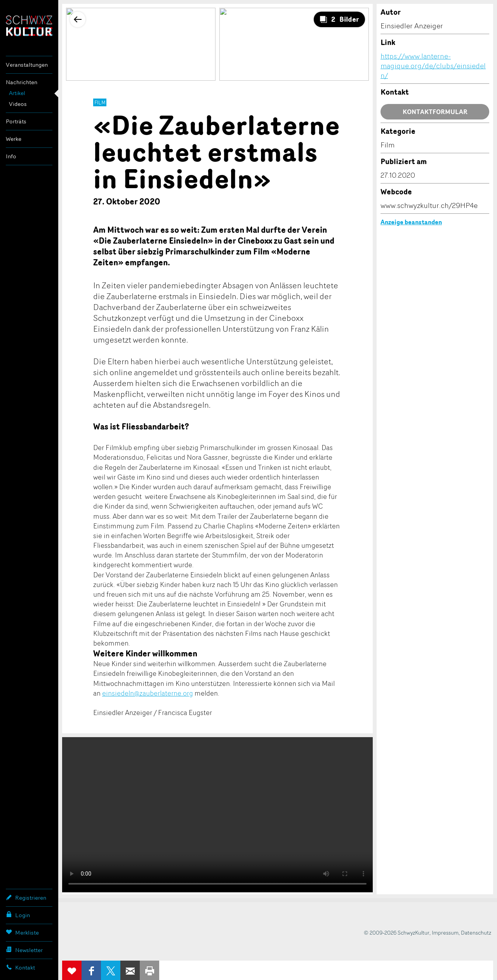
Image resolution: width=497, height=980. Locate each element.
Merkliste (22, 932)
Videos (18, 104)
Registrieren (26, 897)
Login (18, 915)
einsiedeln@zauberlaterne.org (148, 693)
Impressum (445, 932)
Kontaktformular (435, 112)
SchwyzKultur (29, 26)
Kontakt (20, 967)
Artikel (17, 93)
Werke (14, 139)
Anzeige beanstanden (411, 222)
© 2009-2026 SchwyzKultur (397, 932)
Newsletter (24, 950)
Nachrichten (22, 82)
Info (11, 156)
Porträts (16, 121)
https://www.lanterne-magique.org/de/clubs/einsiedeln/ (433, 66)
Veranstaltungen (27, 65)
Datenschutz (476, 932)
